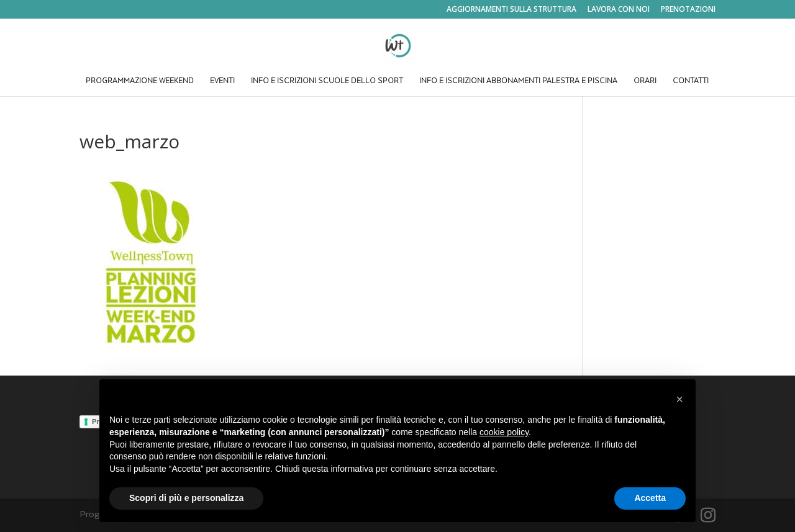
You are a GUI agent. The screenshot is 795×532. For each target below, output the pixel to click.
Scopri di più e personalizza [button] (186, 498)
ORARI (645, 82)
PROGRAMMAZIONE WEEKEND (140, 82)
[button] (679, 399)
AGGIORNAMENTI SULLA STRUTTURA (511, 10)
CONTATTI (691, 82)
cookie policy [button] (504, 432)
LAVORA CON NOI (619, 10)
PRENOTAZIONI (688, 10)
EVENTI (222, 82)
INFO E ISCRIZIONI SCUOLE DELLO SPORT (327, 82)
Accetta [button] (650, 498)
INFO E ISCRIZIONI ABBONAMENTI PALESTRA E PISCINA (518, 82)
